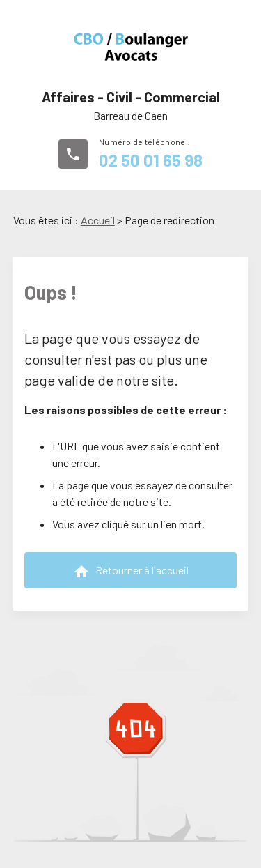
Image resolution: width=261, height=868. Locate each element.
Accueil (98, 220)
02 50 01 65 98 (151, 160)
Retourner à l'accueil (131, 572)
